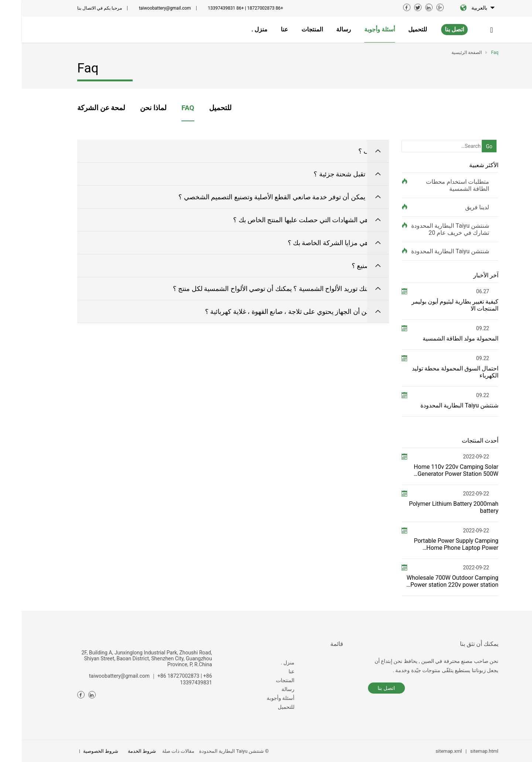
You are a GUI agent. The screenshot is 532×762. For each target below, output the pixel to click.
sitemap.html (463, 751)
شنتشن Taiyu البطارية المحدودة (428, 251)
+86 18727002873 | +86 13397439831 (224, 8)
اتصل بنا (433, 29)
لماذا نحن (132, 108)
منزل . (266, 663)
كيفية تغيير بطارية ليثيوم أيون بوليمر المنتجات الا (433, 305)
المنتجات (263, 680)
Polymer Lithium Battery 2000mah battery (432, 507)
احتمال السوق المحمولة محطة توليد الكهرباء (433, 372)
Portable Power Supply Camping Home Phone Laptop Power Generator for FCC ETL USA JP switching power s (434, 544)
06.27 (461, 291)
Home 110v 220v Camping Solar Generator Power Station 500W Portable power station (434, 470)
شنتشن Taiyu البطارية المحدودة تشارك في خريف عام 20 (428, 229)
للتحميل (199, 108)
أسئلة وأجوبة (259, 698)
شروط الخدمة (120, 751)
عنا (270, 671)
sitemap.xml (427, 751)
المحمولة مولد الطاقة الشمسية (439, 338)
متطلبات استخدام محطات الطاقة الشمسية (436, 185)
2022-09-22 (454, 457)
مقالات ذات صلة (156, 751)
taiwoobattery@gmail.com (143, 8)
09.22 (461, 328)
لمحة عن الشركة (79, 108)
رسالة (266, 689)
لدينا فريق (455, 207)
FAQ (166, 108)
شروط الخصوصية (79, 751)
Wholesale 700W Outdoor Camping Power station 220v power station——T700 (431, 581)
